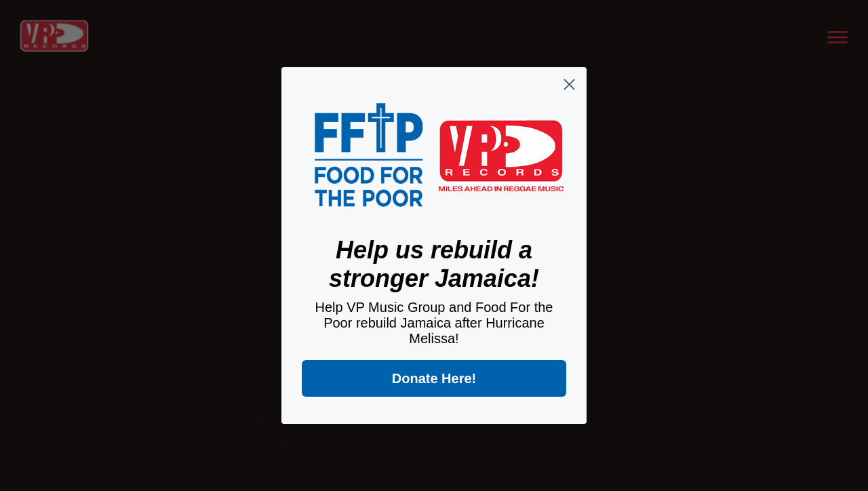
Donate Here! (434, 378)
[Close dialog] (569, 84)
